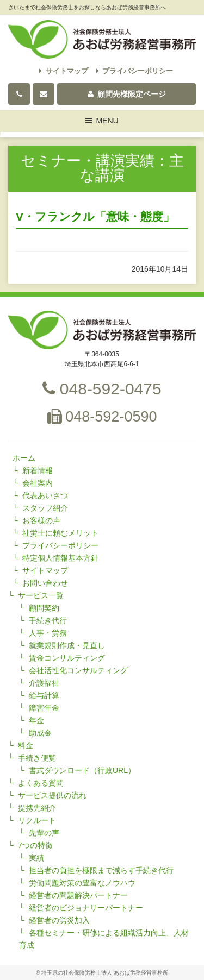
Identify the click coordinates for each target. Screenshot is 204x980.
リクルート (37, 820)
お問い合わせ (45, 583)
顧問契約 (44, 608)
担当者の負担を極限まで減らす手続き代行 (101, 870)
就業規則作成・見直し (67, 645)
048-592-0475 (102, 389)
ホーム (24, 458)
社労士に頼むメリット (60, 533)
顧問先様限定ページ (127, 94)
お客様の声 (41, 520)
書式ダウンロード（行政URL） (82, 770)
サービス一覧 (41, 595)
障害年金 (44, 708)
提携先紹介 (37, 808)
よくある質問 (41, 783)
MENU (102, 122)
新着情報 (38, 470)
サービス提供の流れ (52, 795)
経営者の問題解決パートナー (78, 895)
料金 (26, 745)
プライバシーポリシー (135, 71)
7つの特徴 (35, 845)
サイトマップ (64, 71)
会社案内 (38, 483)
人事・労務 (48, 633)
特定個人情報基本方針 (60, 558)
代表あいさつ (45, 495)
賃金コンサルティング (67, 658)
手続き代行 (48, 620)
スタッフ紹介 (45, 508)
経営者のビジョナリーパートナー (86, 908)
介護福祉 (44, 683)
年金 (36, 720)
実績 (36, 858)
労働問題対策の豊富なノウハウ (82, 883)
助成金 (40, 733)
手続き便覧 (37, 758)
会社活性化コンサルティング (78, 670)
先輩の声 (44, 833)
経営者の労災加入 (59, 920)
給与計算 (44, 695)
